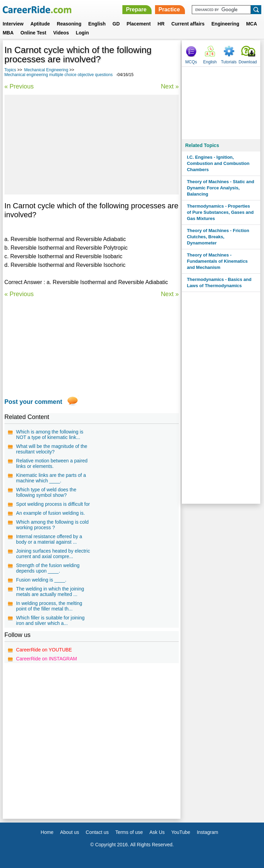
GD (116, 24)
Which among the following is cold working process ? (52, 525)
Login (82, 33)
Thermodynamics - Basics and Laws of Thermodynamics (219, 283)
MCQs (191, 62)
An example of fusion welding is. (51, 513)
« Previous (19, 86)
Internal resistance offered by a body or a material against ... (49, 539)
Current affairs (188, 24)
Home (47, 832)
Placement (139, 24)
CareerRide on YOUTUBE (44, 650)
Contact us (97, 832)
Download (248, 62)
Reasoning (69, 24)
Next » (170, 86)
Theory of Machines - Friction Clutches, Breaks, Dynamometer (218, 237)
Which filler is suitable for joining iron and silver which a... (50, 620)
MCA (252, 24)
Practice (169, 9)
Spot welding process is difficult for (53, 504)
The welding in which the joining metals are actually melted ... (50, 592)
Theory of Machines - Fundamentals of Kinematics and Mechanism (217, 261)
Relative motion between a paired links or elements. (52, 463)
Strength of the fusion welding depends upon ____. (48, 568)
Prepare (136, 9)
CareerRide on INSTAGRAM (47, 659)
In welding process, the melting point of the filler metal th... (49, 606)
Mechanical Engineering (46, 70)
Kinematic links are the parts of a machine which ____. (51, 478)
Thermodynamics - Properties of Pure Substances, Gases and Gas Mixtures (220, 212)
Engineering (225, 24)
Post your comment (33, 402)
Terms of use (129, 832)
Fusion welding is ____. (41, 580)
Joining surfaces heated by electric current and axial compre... (53, 554)
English (97, 24)
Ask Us (157, 832)
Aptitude (40, 24)
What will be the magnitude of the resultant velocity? (52, 449)
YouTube (181, 832)
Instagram (207, 832)
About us (70, 832)
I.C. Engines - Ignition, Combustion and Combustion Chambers (218, 163)
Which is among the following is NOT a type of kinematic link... (50, 435)
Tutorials (229, 62)
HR (161, 24)
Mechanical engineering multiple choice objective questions (59, 75)
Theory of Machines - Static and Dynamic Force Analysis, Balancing (221, 188)
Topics (10, 70)
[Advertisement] (92, 145)
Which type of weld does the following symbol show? (46, 492)
